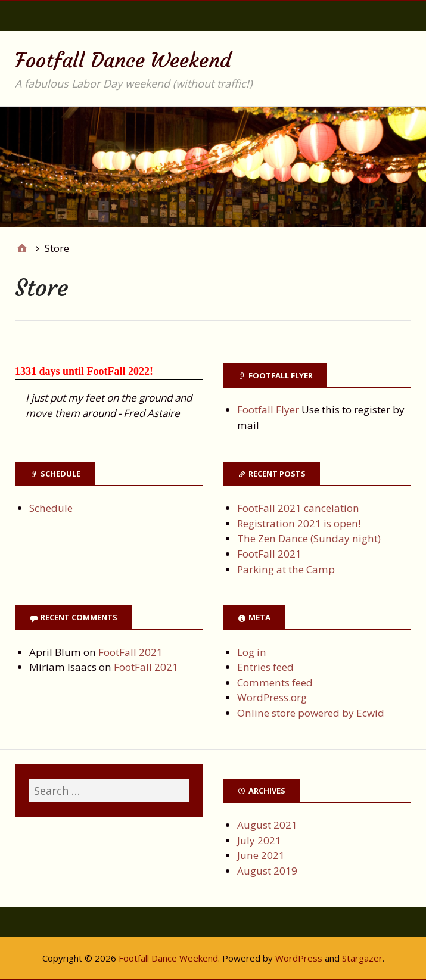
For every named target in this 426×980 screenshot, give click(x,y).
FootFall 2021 (269, 554)
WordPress (299, 958)
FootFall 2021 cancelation (298, 508)
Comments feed (275, 682)
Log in (252, 652)
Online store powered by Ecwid (311, 713)
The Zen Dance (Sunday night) (309, 538)
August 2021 (267, 825)
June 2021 (261, 855)
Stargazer (362, 958)
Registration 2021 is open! (299, 523)
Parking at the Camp (286, 569)
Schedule (51, 508)
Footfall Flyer (268, 410)
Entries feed (265, 667)
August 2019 (267, 871)
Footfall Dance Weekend (123, 60)
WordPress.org (272, 697)
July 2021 (259, 840)
